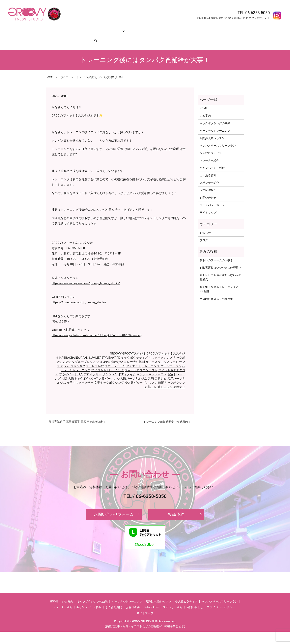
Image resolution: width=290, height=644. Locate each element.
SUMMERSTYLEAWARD (105, 350)
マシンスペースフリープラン (218, 138)
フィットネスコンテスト (141, 363)
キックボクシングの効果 (88, 29)
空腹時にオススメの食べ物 (216, 291)
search (94, 35)
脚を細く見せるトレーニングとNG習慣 (219, 282)
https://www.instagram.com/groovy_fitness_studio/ (86, 276)
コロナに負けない (111, 354)
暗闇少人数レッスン (212, 131)
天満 (151, 371)
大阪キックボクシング (83, 371)
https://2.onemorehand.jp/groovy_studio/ (79, 295)
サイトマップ (208, 205)
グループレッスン (87, 354)
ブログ (64, 70)
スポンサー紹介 (77, 35)
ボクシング (110, 367)
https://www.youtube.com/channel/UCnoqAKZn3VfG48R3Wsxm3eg (97, 328)
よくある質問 (181, 29)
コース (111, 29)
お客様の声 (218, 29)
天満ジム (160, 371)
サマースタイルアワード (162, 354)
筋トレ (152, 379)
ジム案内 (64, 29)
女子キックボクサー (80, 375)
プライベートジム (71, 367)
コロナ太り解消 (134, 354)
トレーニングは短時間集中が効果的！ (167, 414)
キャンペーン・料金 (157, 29)
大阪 (64, 371)
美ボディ (179, 379)
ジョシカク (78, 358)
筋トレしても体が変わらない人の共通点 (220, 270)
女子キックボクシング (109, 375)
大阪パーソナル (109, 371)
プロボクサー (93, 367)
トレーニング (151, 358)
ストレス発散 (95, 358)
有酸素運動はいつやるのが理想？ (220, 260)
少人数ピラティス (211, 145)
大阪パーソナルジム (134, 371)
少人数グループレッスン (141, 375)
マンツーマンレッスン (152, 367)
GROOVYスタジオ (134, 346)
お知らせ (205, 225)
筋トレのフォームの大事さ (216, 253)
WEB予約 (176, 507)
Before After (200, 29)
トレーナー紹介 (131, 29)
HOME (51, 29)
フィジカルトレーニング (108, 363)
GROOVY (116, 346)
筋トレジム (165, 379)
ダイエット (134, 358)
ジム (67, 358)
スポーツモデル (115, 358)
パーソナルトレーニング (215, 123)
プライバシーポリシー (214, 197)
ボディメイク (127, 367)
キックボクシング (160, 350)
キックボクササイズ (134, 350)
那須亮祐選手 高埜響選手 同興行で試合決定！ (77, 414)
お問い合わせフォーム (114, 507)
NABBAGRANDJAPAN (74, 350)
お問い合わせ (56, 35)
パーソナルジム (171, 358)
